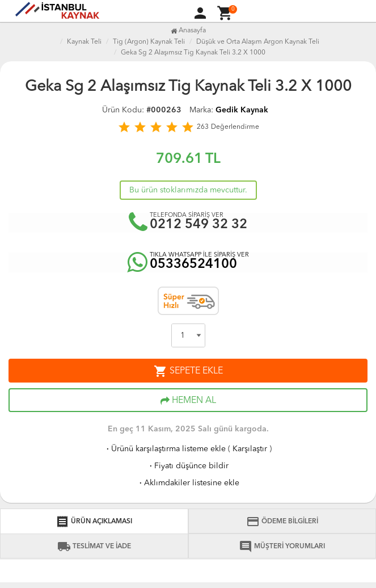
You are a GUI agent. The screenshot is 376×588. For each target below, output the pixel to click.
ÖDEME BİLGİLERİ (282, 522)
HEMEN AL (188, 401)
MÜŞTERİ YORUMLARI (282, 547)
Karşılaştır (250, 449)
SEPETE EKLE (188, 371)
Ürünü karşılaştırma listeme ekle (165, 449)
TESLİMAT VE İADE (94, 547)
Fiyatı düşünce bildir (188, 466)
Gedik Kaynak (242, 110)
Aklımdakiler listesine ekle (188, 483)
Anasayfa (188, 31)
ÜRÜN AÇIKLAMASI (94, 522)
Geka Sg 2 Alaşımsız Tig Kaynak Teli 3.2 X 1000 (193, 53)
